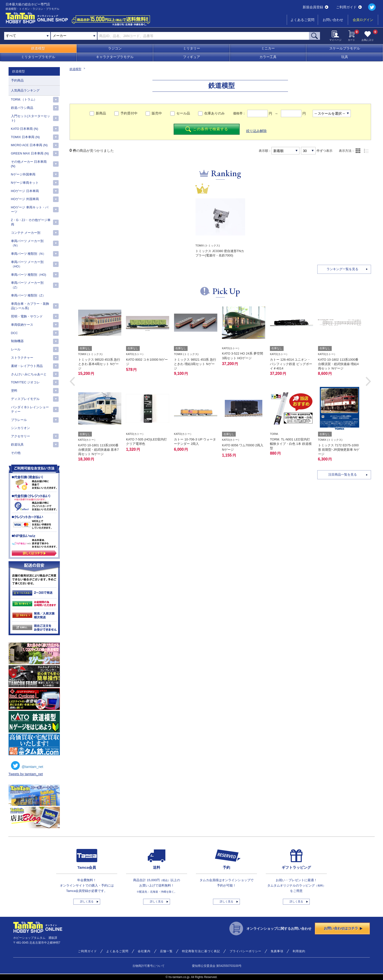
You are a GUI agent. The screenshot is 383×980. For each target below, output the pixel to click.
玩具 (345, 57)
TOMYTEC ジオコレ (26, 382)
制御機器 (17, 341)
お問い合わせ (333, 20)
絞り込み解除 (256, 131)
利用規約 (299, 951)
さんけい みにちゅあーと (29, 374)
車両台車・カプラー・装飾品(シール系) (30, 306)
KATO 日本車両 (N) (25, 129)
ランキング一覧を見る (342, 269)
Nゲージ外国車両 (23, 174)
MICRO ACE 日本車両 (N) (29, 145)
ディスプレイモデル (25, 399)
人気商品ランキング (25, 90)
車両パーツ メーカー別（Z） (27, 285)
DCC (14, 333)
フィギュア (191, 57)
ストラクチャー (22, 358)
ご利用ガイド (349, 7)
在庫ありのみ (214, 113)
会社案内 (144, 951)
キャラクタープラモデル (115, 57)
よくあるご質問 (302, 20)
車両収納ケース (22, 325)
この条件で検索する (207, 129)
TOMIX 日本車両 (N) (25, 137)
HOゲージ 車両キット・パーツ (30, 209)
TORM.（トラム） (24, 99)
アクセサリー (21, 436)
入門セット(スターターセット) (31, 118)
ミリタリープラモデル (38, 57)
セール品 (183, 113)
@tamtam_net (27, 766)
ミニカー (268, 48)
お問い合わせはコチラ (343, 928)
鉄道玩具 (17, 444)
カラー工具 (268, 57)
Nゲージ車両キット (25, 183)
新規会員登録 (315, 7)
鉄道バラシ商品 (22, 108)
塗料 (14, 391)
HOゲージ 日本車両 (25, 191)
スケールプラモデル (345, 48)
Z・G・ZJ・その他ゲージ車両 (31, 222)
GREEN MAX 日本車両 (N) (30, 153)
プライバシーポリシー (245, 951)
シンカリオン (21, 428)
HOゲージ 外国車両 (25, 199)
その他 (16, 453)
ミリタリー (191, 48)
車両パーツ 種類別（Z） (28, 295)
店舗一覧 (166, 951)
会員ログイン (363, 20)
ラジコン (115, 48)
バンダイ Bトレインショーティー (30, 409)
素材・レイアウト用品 (27, 366)
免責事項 (277, 951)
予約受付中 (129, 113)
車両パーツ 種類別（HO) (29, 275)
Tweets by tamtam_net (26, 774)
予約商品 (17, 80)
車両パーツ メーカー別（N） (27, 243)
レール (16, 349)
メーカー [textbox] (60, 36)
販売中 (157, 113)
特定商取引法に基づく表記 (201, 951)
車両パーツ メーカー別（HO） (27, 264)
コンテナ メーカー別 (26, 233)
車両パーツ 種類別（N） (28, 254)
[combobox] (74, 36)
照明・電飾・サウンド (27, 316)
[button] (72, 381)
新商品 (101, 113)
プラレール (19, 420)
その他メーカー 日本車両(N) (29, 164)
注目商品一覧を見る (343, 475)
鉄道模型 (38, 48)
